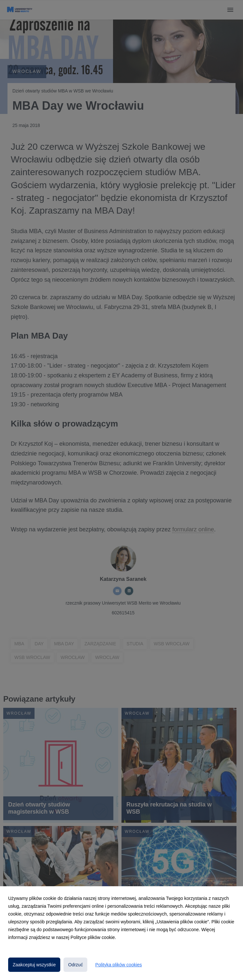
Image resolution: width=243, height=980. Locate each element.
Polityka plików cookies (118, 965)
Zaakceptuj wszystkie (34, 965)
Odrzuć (75, 965)
